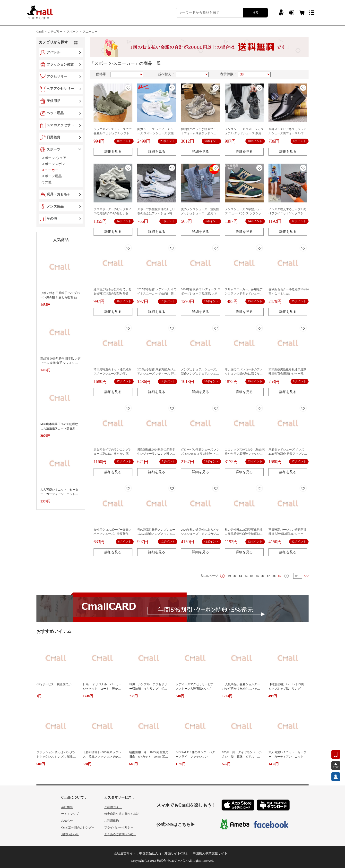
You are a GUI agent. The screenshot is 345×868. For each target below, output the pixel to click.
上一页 (222, 576)
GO (306, 576)
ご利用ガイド (113, 807)
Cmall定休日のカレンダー (78, 827)
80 (229, 576)
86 (263, 576)
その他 (52, 219)
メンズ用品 (55, 206)
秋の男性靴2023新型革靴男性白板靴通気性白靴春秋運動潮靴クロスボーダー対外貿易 (244, 534)
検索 (255, 13)
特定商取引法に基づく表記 (122, 814)
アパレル (53, 52)
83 (246, 576)
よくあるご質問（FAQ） (120, 834)
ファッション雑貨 (60, 64)
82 (241, 576)
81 (235, 576)
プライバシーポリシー (119, 827)
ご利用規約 (112, 821)
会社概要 (67, 807)
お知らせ (67, 821)
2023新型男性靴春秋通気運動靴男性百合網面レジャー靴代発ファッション (287, 374)
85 (257, 576)
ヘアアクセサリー (60, 89)
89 (280, 576)
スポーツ (53, 149)
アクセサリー (57, 77)
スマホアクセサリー (61, 125)
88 (274, 576)
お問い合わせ (70, 834)
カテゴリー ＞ (57, 32)
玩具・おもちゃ (59, 194)
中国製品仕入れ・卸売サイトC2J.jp (164, 853)
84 (252, 576)
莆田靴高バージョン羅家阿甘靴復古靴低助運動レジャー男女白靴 (287, 534)
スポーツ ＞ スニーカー (82, 32)
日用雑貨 (53, 137)
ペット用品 (55, 113)
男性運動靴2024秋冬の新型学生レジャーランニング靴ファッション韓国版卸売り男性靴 (156, 454)
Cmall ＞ (42, 32)
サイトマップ (70, 814)
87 (268, 576)
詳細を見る (113, 152)
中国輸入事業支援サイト (210, 853)
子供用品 (53, 101)
